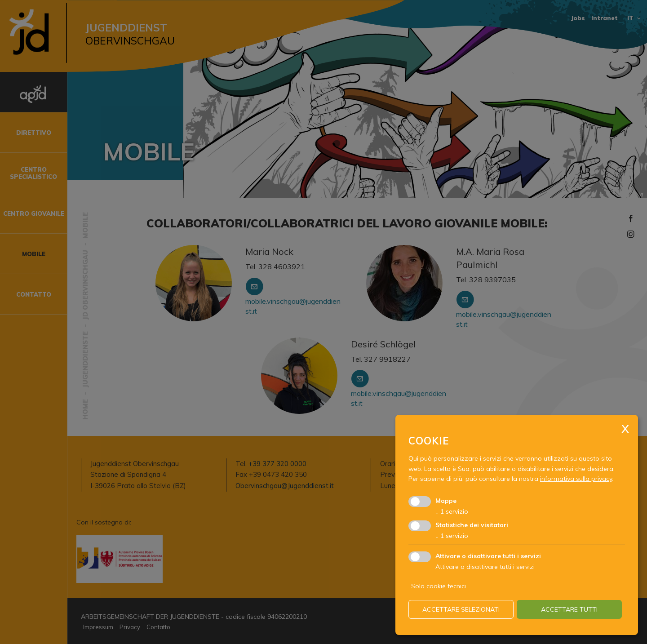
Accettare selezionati (461, 609)
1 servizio (452, 511)
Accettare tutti (569, 609)
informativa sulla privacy (576, 479)
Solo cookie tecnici (439, 586)
